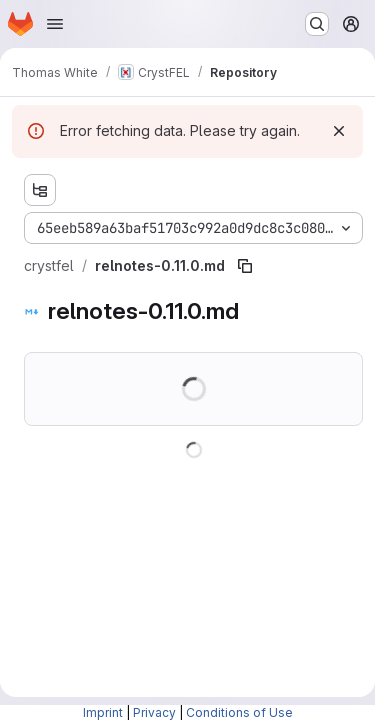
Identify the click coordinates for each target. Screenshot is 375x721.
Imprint (103, 712)
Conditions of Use (239, 712)
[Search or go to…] (317, 24)
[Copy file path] (245, 266)
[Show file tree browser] (40, 190)
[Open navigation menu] (55, 24)
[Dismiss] (339, 131)
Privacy (154, 712)
